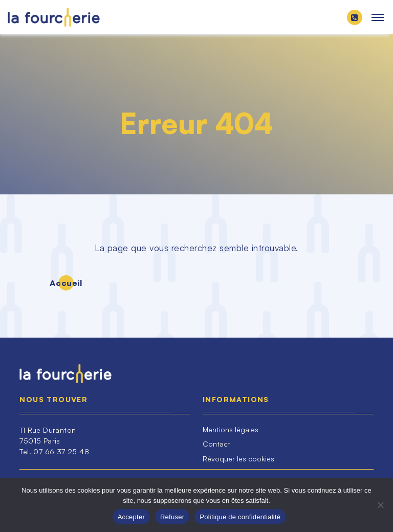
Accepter (131, 517)
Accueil (66, 283)
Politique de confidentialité (240, 517)
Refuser (172, 517)
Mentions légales (231, 429)
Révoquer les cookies (238, 459)
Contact (216, 444)
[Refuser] (380, 505)
